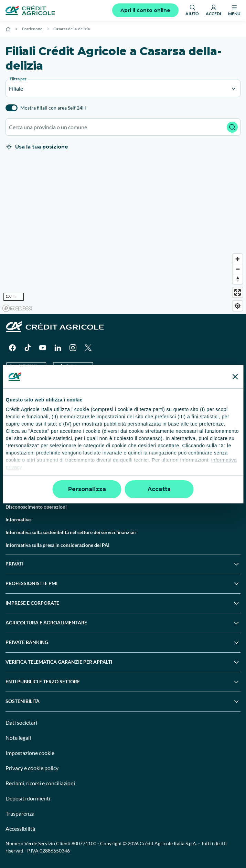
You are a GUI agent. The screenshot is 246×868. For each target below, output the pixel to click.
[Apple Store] (73, 368)
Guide (12, 481)
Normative (17, 494)
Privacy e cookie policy (32, 768)
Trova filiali (17, 405)
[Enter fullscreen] (238, 292)
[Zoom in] (238, 259)
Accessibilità (20, 829)
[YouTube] (43, 348)
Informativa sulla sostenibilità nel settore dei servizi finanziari (71, 532)
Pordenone (32, 29)
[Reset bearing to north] (238, 279)
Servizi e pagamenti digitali (34, 456)
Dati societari (21, 722)
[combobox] (123, 127)
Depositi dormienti (28, 798)
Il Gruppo (16, 392)
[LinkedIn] (58, 348)
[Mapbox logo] (17, 308)
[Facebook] (12, 348)
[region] (123, 237)
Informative (18, 519)
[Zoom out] (238, 269)
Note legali (18, 738)
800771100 (84, 843)
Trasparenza (20, 813)
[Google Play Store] (26, 368)
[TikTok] (28, 348)
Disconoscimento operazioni (36, 507)
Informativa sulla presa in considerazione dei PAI (57, 545)
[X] (88, 348)
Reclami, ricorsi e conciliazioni (40, 783)
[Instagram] (73, 348)
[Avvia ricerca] (232, 127)
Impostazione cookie (30, 753)
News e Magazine (24, 468)
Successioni (18, 443)
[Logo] (30, 10)
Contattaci (17, 417)
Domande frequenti (26, 430)
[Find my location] (238, 306)
